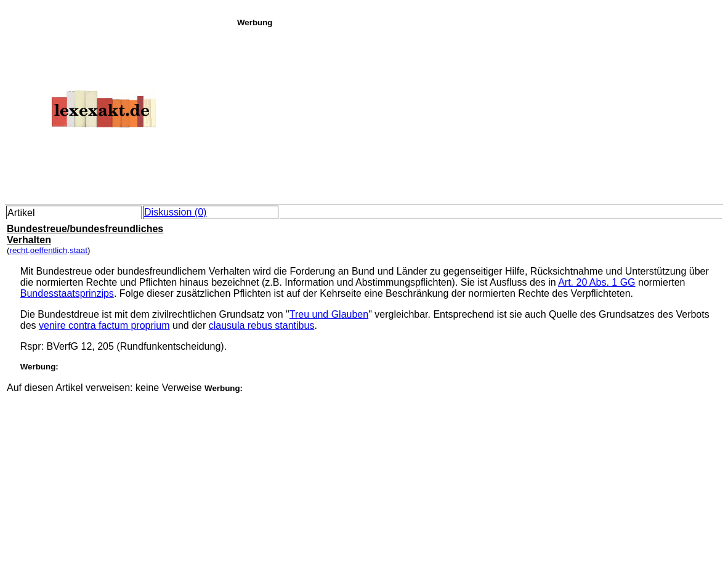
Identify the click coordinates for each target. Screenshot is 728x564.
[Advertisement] (479, 113)
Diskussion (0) (175, 212)
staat (79, 250)
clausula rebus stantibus (262, 325)
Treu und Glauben (329, 314)
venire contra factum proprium (104, 325)
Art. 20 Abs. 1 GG (597, 282)
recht (18, 250)
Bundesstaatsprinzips (67, 293)
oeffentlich (49, 250)
